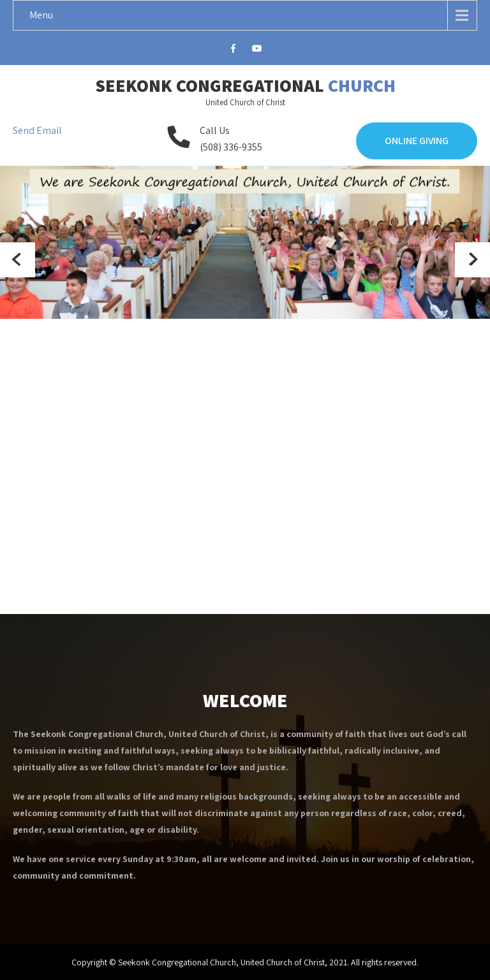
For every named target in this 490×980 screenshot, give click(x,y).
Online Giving (417, 141)
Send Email (37, 130)
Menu (41, 15)
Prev (18, 260)
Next (472, 260)
